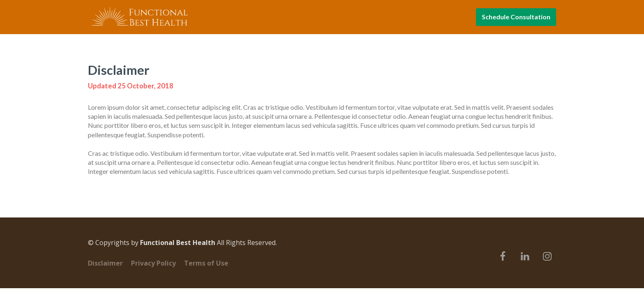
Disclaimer (105, 264)
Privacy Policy (153, 264)
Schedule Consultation (516, 17)
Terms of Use (206, 264)
